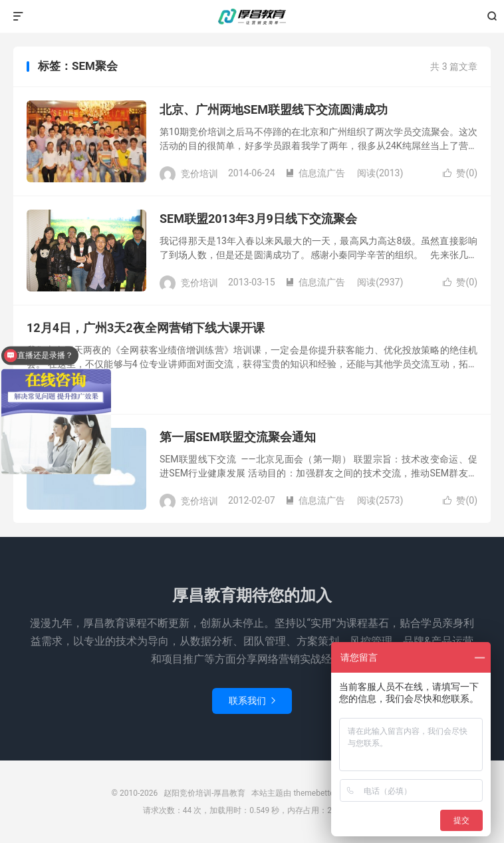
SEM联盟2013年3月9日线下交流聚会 (258, 219)
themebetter (315, 793)
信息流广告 (315, 173)
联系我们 (252, 701)
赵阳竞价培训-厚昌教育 (252, 17)
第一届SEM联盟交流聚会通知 (238, 437)
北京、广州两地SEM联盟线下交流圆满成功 (274, 109)
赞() (460, 173)
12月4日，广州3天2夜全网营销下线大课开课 (146, 328)
